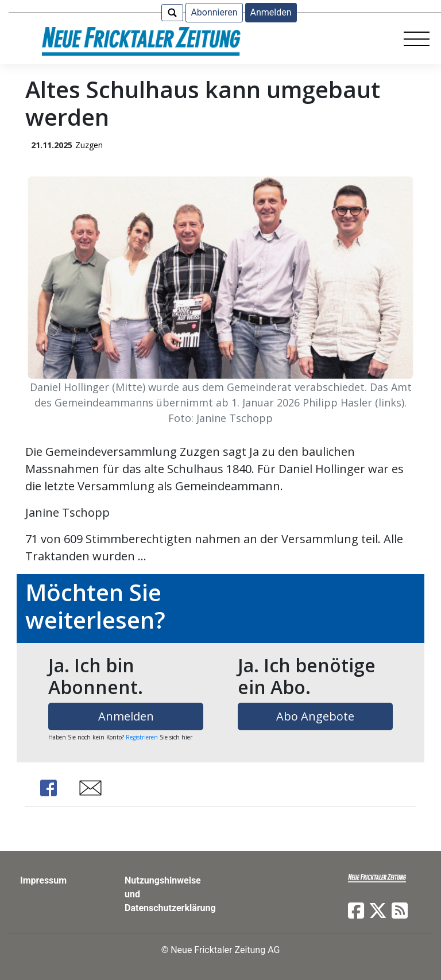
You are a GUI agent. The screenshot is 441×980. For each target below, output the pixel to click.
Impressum (43, 880)
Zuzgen (89, 145)
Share (48, 788)
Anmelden (271, 12)
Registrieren (142, 737)
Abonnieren (214, 12)
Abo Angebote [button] (315, 716)
